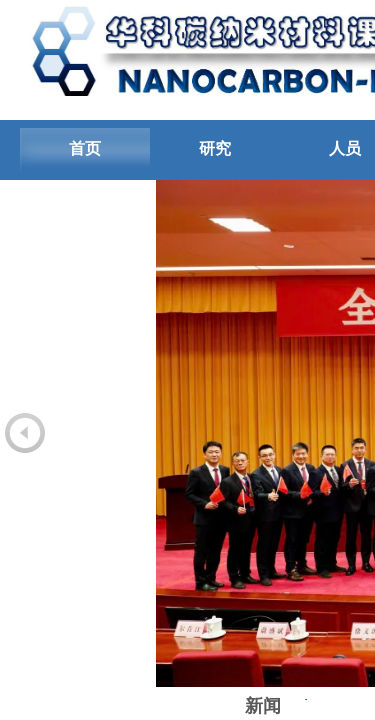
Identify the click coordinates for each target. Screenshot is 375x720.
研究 (215, 148)
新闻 (263, 706)
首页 (85, 148)
